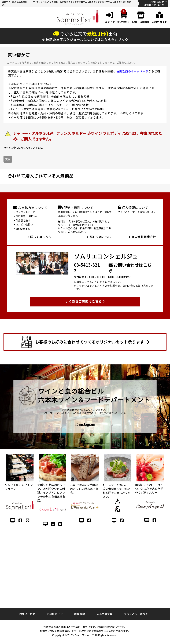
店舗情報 (80, 614)
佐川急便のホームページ (132, 71)
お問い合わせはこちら (130, 268)
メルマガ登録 (104, 614)
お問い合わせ (27, 614)
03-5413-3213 (87, 268)
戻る (8, 159)
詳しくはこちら (133, 113)
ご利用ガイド (55, 614)
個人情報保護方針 (142, 237)
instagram (85, 424)
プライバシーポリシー (137, 614)
